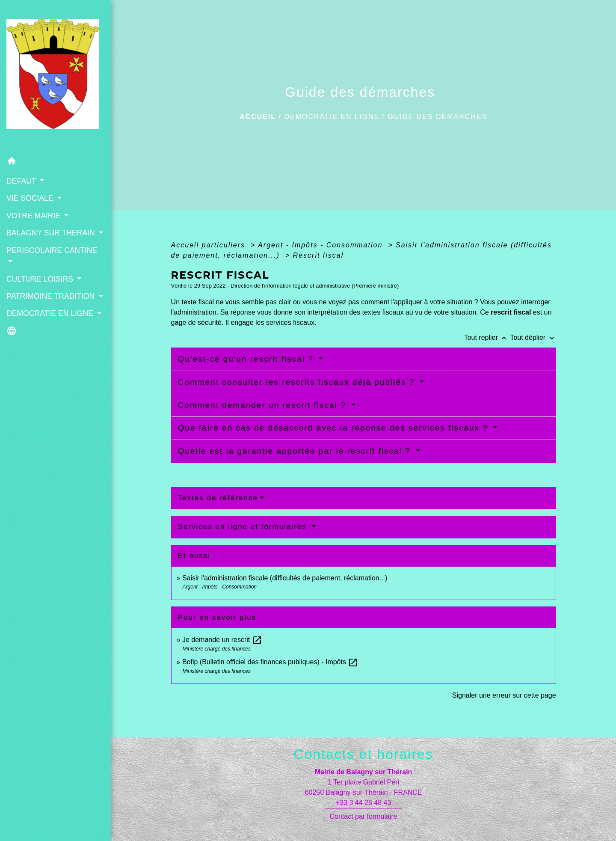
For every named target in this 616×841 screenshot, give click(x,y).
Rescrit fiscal (318, 255)
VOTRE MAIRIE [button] (34, 216)
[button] (55, 162)
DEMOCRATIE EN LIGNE (332, 117)
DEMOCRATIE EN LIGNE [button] (51, 313)
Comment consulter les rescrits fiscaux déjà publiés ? (298, 382)
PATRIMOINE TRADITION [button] (52, 296)
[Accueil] (55, 76)
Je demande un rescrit (222, 640)
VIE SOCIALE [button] (31, 198)
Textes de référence (218, 498)
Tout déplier (533, 337)
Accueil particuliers (210, 245)
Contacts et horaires (363, 754)
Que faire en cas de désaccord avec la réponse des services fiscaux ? (335, 428)
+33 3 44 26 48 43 (363, 803)
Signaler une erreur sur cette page (504, 695)
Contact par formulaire (363, 816)
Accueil (258, 117)
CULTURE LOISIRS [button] (41, 279)
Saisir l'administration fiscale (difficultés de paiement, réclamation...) (285, 578)
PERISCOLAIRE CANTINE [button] (52, 250)
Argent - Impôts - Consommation (322, 245)
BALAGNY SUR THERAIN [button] (52, 233)
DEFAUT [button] (22, 181)
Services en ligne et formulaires (244, 527)
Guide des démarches (437, 117)
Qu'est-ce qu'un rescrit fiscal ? (247, 359)
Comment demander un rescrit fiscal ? (264, 405)
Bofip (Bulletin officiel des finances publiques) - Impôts (270, 662)
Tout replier (487, 337)
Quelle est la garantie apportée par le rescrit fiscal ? (296, 451)
